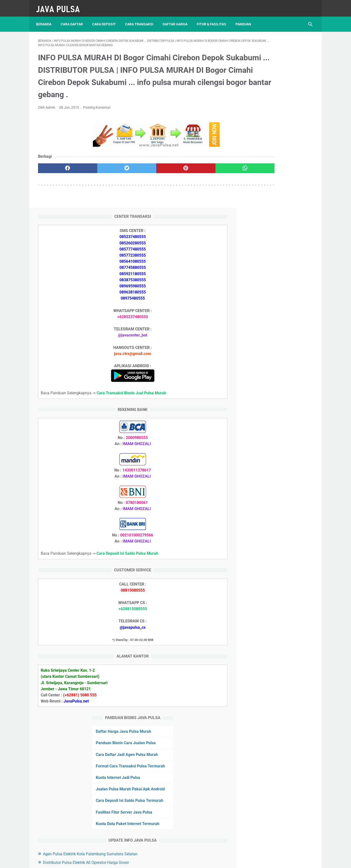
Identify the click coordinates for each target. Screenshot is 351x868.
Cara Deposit (106, 19)
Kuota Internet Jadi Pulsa (266, 617)
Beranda (46, 19)
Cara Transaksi (141, 19)
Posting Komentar (97, 117)
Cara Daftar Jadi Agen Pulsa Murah (275, 588)
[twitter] (107, 178)
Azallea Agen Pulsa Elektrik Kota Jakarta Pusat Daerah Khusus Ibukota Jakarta (277, 806)
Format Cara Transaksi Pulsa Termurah (278, 830)
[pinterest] (153, 178)
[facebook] (61, 178)
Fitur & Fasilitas (213, 19)
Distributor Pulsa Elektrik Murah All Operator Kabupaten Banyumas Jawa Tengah (277, 786)
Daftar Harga (177, 19)
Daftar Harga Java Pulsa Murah (271, 565)
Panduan (245, 19)
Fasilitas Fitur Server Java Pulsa (272, 664)
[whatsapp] (199, 178)
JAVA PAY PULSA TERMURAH (160, 860)
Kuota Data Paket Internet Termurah (275, 675)
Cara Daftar (74, 19)
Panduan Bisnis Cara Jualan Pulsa (273, 576)
